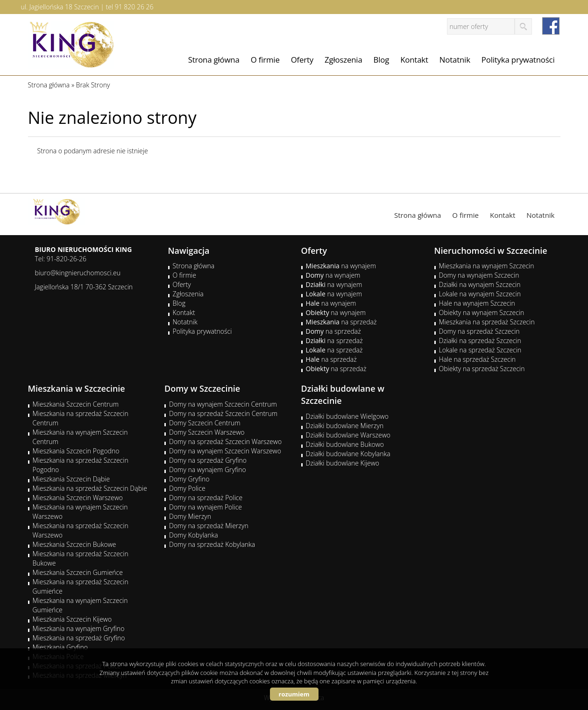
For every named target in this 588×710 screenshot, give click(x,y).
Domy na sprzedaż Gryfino (208, 460)
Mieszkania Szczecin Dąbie (71, 479)
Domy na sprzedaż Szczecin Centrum (223, 413)
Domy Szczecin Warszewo (207, 432)
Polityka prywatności (518, 60)
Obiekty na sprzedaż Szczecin (482, 369)
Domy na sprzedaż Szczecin (479, 331)
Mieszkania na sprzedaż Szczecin (487, 322)
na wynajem (341, 266)
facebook (551, 26)
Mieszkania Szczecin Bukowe (74, 544)
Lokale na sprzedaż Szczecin (480, 350)
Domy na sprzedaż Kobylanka (212, 544)
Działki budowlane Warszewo (348, 435)
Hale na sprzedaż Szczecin (478, 359)
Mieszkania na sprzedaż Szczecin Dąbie (90, 488)
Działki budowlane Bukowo (345, 444)
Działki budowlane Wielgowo (347, 416)
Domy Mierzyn (190, 516)
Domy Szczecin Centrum (205, 423)
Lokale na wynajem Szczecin (480, 294)
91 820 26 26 (134, 7)
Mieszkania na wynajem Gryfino (79, 628)
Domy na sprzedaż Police (206, 498)
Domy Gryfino (189, 479)
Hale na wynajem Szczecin (477, 303)
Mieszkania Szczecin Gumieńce (78, 572)
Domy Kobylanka (194, 535)
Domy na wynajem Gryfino (208, 470)
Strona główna (214, 60)
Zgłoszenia (344, 60)
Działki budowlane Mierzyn (345, 426)
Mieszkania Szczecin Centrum (76, 404)
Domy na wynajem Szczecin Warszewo (225, 451)
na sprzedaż (341, 322)
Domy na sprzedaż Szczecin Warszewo (225, 441)
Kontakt (414, 60)
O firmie (265, 60)
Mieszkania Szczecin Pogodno (76, 451)
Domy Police (187, 488)
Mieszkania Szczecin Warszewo (78, 498)
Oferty (302, 60)
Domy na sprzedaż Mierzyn (209, 526)
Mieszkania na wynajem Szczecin (487, 266)
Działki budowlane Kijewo (343, 463)
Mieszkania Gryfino (60, 647)
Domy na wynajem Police (205, 507)
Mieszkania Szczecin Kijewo (72, 619)
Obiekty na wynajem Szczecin (482, 312)
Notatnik (455, 60)
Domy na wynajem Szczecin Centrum (223, 404)
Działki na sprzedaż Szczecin (480, 341)
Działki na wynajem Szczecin (480, 284)
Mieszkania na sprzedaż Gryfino (79, 638)
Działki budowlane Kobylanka (348, 454)
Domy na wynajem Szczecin (479, 275)
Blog (382, 60)
